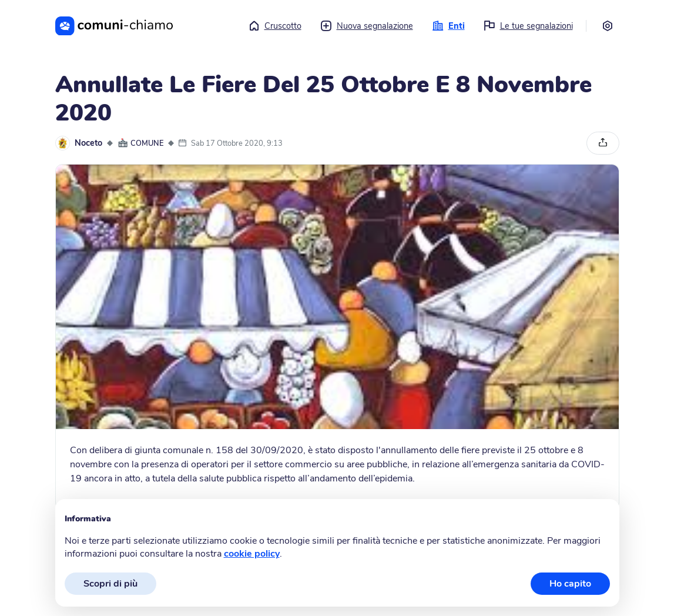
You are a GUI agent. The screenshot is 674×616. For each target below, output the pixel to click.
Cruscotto (275, 26)
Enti (448, 26)
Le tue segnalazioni (528, 26)
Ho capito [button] (570, 584)
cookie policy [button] (252, 554)
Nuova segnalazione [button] (367, 26)
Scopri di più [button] (110, 584)
